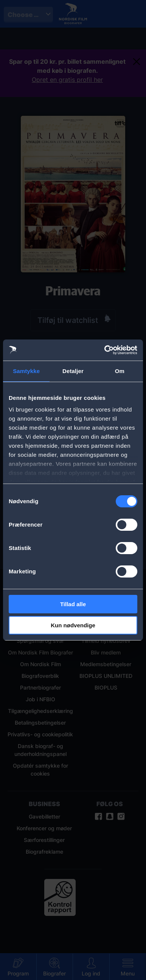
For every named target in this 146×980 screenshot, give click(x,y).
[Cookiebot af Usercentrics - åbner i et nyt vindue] (105, 350)
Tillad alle (73, 604)
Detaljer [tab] (73, 371)
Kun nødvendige (73, 625)
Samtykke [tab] (26, 371)
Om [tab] (120, 371)
